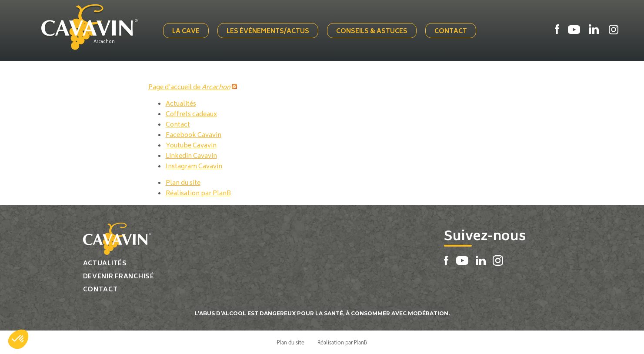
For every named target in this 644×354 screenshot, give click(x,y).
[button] (18, 339)
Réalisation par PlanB (198, 194)
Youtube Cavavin (191, 146)
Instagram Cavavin (194, 167)
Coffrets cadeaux (191, 115)
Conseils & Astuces (372, 32)
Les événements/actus (268, 32)
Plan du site (183, 183)
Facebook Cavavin (194, 135)
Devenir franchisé (119, 277)
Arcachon (104, 42)
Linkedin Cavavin (191, 156)
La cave (186, 32)
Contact (451, 32)
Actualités (181, 104)
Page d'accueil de (189, 88)
